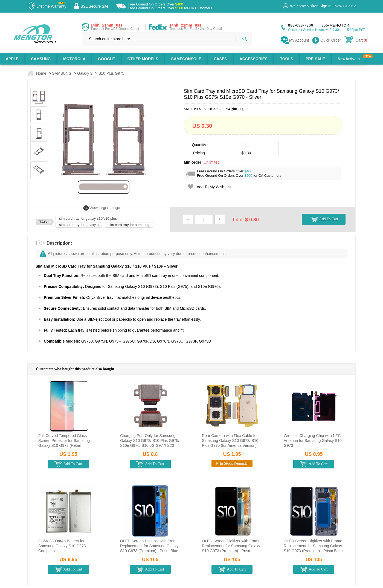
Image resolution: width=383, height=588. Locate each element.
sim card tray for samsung (129, 225)
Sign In (326, 6)
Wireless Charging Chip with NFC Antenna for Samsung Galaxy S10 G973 (313, 441)
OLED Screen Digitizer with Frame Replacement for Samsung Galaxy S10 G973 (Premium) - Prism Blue (149, 546)
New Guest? (345, 6)
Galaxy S (85, 73)
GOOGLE (106, 59)
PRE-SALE (315, 59)
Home (41, 73)
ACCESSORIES (254, 59)
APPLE (12, 59)
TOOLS (286, 59)
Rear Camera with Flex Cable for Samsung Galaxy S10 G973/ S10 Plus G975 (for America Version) (230, 441)
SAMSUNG (41, 59)
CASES (220, 59)
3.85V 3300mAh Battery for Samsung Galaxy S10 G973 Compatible (62, 546)
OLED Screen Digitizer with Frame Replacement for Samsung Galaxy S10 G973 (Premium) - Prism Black (314, 546)
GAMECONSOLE (186, 59)
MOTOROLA (74, 59)
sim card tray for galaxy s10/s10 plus (88, 218)
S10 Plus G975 (111, 73)
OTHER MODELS (143, 59)
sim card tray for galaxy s (79, 225)
